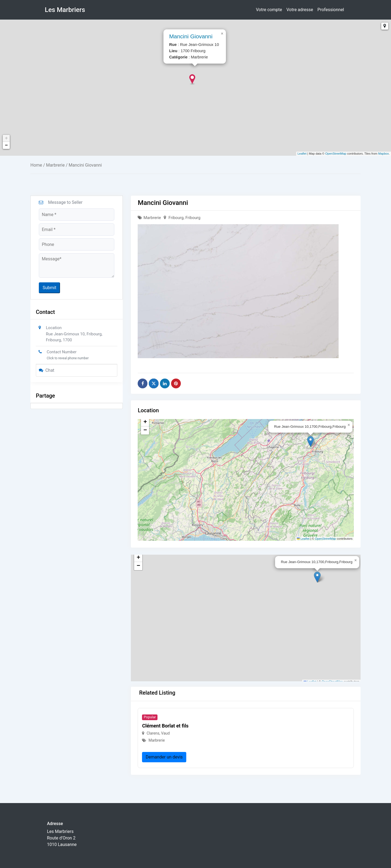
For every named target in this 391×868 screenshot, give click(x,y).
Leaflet (302, 154)
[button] (310, 441)
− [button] (6, 145)
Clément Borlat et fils (165, 726)
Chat (47, 370)
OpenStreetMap (336, 154)
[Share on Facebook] (143, 383)
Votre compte (269, 10)
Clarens (153, 733)
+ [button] (6, 138)
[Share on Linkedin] (165, 383)
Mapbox (384, 154)
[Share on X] (154, 383)
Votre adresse (300, 10)
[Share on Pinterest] (176, 383)
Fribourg (176, 218)
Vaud (165, 733)
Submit (49, 288)
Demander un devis (164, 757)
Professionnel (331, 10)
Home (36, 165)
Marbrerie (56, 165)
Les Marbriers (65, 10)
